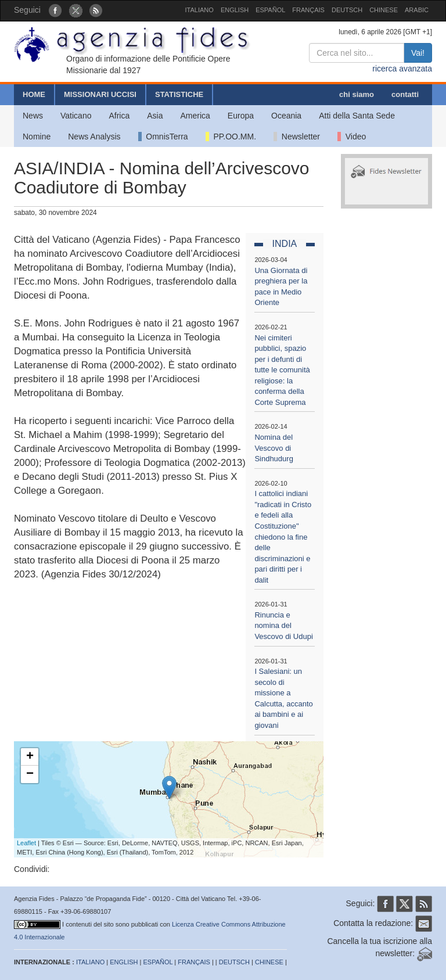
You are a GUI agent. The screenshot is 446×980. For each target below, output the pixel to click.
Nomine (37, 137)
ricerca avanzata (402, 69)
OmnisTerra (163, 137)
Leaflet (26, 843)
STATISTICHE (179, 94)
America (195, 116)
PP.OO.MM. (231, 137)
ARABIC (417, 10)
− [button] (30, 774)
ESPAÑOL (270, 10)
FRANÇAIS (308, 10)
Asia (155, 116)
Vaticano (76, 116)
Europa (241, 116)
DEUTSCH (347, 10)
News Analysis (94, 137)
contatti (405, 94)
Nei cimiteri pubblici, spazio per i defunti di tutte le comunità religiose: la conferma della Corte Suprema (282, 370)
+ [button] (30, 757)
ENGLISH (235, 10)
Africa (119, 116)
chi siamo (357, 94)
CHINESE (384, 10)
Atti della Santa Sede (357, 116)
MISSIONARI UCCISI (100, 94)
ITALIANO (199, 10)
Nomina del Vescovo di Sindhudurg (274, 448)
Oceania (286, 116)
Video (352, 137)
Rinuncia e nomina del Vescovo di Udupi (283, 626)
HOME (34, 94)
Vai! (418, 53)
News (33, 116)
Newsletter (297, 137)
